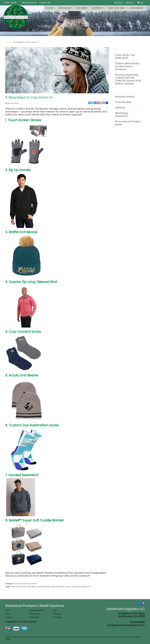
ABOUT (14, 3)
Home (8, 42)
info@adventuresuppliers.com (126, 625)
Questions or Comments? (21, 622)
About (8, 614)
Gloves (50, 10)
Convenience (137, 10)
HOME (7, 3)
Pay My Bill (57, 617)
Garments (98, 10)
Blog (55, 610)
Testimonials (34, 617)
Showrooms (34, 614)
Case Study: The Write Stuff (125, 56)
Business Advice (125, 97)
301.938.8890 (137, 622)
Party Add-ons (117, 10)
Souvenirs (82, 10)
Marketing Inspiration (122, 115)
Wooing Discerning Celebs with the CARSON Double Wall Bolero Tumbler (128, 79)
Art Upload (57, 614)
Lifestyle (120, 108)
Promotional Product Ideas (26, 584)
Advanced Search (36, 610)
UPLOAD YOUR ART (30, 3)
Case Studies (123, 102)
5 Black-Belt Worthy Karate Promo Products (127, 66)
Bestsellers (65, 10)
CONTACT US (45, 3)
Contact (8, 617)
